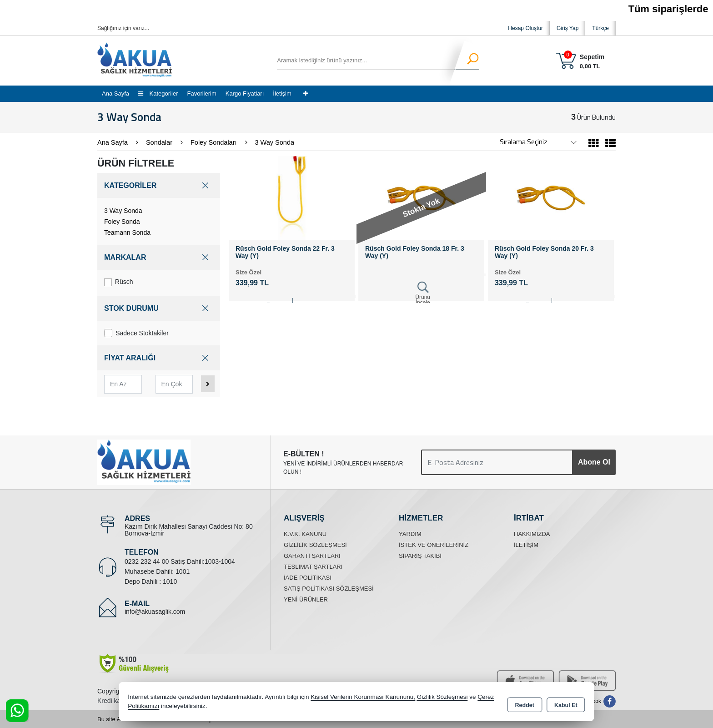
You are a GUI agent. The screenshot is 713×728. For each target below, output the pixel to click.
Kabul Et (566, 703)
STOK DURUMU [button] (159, 308)
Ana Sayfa (115, 94)
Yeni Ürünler (306, 599)
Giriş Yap (567, 28)
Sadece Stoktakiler (136, 333)
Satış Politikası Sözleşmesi (329, 589)
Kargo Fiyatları (245, 94)
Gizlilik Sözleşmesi (315, 545)
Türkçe (600, 28)
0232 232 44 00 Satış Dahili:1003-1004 (180, 561)
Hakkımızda (532, 534)
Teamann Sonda (127, 233)
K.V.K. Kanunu (305, 534)
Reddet (525, 703)
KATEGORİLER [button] (159, 185)
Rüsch (118, 282)
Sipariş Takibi (420, 556)
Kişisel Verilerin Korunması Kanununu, (363, 698)
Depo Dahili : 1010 (151, 581)
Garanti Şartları (312, 556)
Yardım (410, 534)
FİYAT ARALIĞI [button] (159, 358)
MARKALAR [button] (159, 257)
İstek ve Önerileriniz (434, 545)
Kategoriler (158, 94)
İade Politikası (308, 578)
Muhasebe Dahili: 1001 (157, 571)
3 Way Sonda (123, 211)
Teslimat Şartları (313, 567)
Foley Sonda (122, 222)
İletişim (282, 94)
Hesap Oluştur (525, 28)
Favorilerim (201, 94)
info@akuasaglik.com (155, 612)
